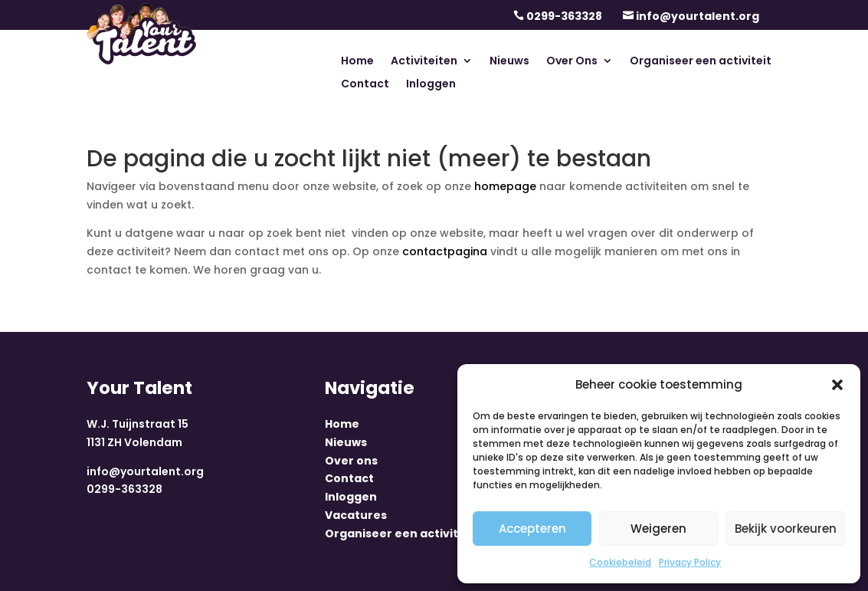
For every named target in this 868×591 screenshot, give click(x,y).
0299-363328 (564, 16)
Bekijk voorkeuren (786, 529)
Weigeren (658, 529)
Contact (365, 85)
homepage (505, 186)
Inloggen (431, 85)
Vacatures (356, 515)
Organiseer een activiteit (701, 62)
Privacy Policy (690, 562)
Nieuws (509, 62)
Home (357, 62)
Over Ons (572, 62)
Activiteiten (424, 62)
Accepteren (532, 529)
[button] (837, 385)
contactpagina (445, 251)
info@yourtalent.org (698, 16)
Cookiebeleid (620, 562)
